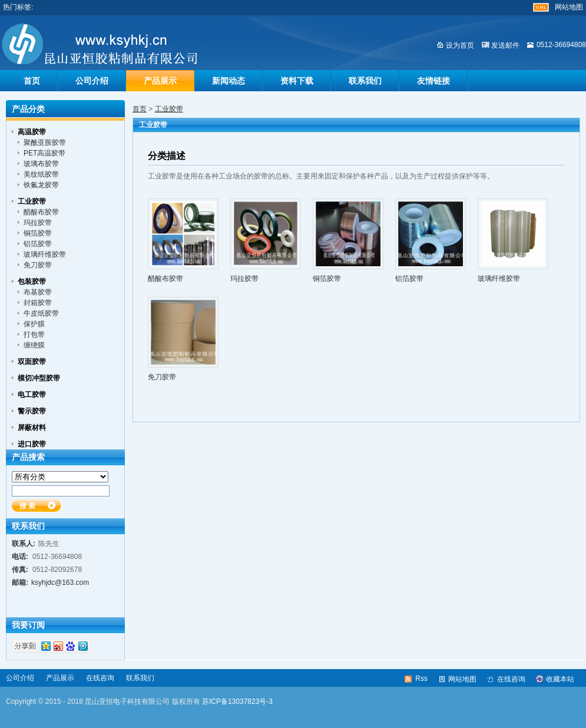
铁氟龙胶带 (41, 185)
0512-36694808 (561, 45)
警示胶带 (32, 411)
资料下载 (297, 81)
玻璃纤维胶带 (499, 279)
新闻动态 (229, 81)
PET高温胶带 (44, 153)
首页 (32, 81)
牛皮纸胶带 (41, 313)
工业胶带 (169, 109)
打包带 (34, 335)
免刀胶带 (162, 377)
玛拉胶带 (244, 279)
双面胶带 (32, 362)
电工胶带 (32, 395)
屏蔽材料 (32, 428)
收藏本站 (560, 679)
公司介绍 (92, 81)
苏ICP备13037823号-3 (237, 701)
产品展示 (160, 81)
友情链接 (433, 81)
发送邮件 (505, 45)
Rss (421, 679)
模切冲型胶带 (39, 378)
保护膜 (34, 324)
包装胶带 (32, 282)
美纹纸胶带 (41, 174)
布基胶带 (38, 292)
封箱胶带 (38, 303)
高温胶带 (32, 132)
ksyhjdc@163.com (60, 583)
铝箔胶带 (409, 279)
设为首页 (460, 45)
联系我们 (365, 81)
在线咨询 (100, 678)
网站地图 (569, 7)
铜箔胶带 (327, 279)
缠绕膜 (34, 345)
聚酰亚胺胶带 (45, 143)
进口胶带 (32, 444)
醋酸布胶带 (165, 279)
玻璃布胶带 (41, 164)
